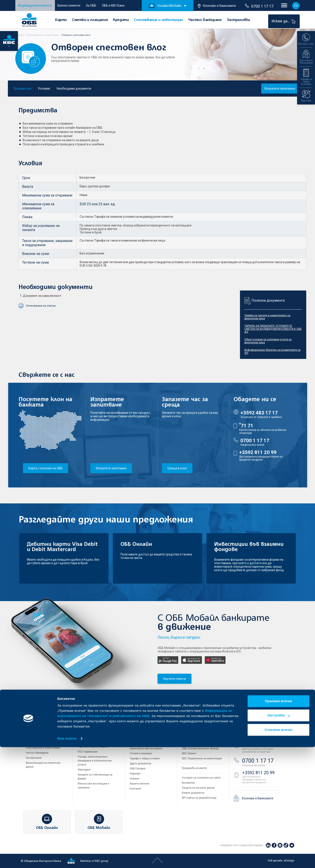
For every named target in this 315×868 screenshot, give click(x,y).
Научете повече (174, 679)
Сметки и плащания (90, 20)
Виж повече (67, 859)
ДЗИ (185, 728)
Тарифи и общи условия (145, 758)
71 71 (246, 426)
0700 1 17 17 (259, 6)
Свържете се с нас (253, 718)
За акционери (138, 738)
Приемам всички (278, 822)
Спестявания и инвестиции (158, 20)
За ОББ (91, 5)
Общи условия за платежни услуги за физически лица (268, 341)
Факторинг (84, 770)
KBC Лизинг (189, 753)
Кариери (135, 774)
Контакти (135, 789)
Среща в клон (177, 468)
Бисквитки (188, 783)
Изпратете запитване (280, 89)
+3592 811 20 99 (258, 452)
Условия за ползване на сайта (201, 778)
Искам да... (284, 21)
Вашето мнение (140, 784)
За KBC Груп (137, 733)
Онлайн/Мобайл (165, 6)
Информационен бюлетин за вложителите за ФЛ (272, 351)
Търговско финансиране (93, 747)
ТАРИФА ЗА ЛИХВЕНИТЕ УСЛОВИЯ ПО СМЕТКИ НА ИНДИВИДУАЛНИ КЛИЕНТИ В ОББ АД (273, 329)
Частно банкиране (205, 20)
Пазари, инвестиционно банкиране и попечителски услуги (95, 761)
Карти (61, 20)
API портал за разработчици (199, 798)
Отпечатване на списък (41, 306)
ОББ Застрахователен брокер (200, 748)
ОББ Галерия (138, 769)
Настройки (279, 836)
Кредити (121, 20)
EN (296, 6)
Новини (134, 779)
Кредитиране (86, 733)
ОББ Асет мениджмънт (196, 743)
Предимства (22, 89)
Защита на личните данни (198, 788)
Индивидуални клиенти (35, 5)
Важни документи (193, 793)
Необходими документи (74, 89)
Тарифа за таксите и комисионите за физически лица (267, 317)
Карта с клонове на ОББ (46, 468)
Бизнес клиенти (69, 5)
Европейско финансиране (146, 748)
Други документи (140, 764)
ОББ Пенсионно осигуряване (200, 738)
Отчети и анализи (141, 753)
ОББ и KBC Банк (113, 5)
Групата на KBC (198, 718)
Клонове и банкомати (217, 6)
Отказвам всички (279, 851)
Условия (44, 89)
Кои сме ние (138, 728)
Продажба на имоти (194, 768)
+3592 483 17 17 (259, 413)
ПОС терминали (87, 752)
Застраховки (238, 20)
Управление (137, 743)
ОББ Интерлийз (191, 733)
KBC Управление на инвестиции (202, 758)
